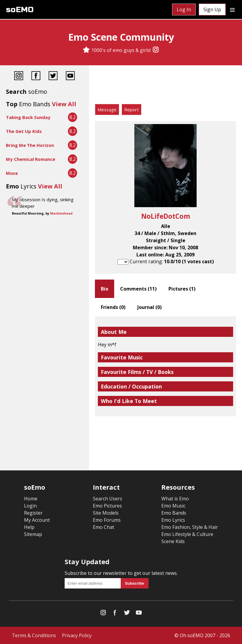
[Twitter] (53, 76)
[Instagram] (156, 50)
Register (33, 513)
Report (132, 110)
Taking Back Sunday (28, 117)
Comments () (138, 289)
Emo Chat (104, 527)
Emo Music (173, 506)
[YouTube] (70, 76)
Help (29, 527)
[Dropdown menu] (232, 9)
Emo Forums (107, 520)
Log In (184, 9)
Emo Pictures (107, 506)
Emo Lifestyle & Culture (187, 534)
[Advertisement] (165, 86)
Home (31, 499)
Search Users (108, 499)
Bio (105, 289)
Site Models (106, 513)
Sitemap (33, 534)
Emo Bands (174, 513)
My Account (37, 520)
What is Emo (175, 499)
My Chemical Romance (31, 159)
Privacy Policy (77, 635)
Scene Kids (173, 541)
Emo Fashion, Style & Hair (190, 527)
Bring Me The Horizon (30, 145)
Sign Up (212, 9)
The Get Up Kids (24, 131)
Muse (12, 173)
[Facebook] (36, 76)
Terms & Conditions (34, 635)
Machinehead (61, 213)
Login (30, 506)
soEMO (20, 10)
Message (107, 110)
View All (64, 104)
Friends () (113, 307)
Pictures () (182, 289)
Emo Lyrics (173, 520)
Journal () (149, 307)
